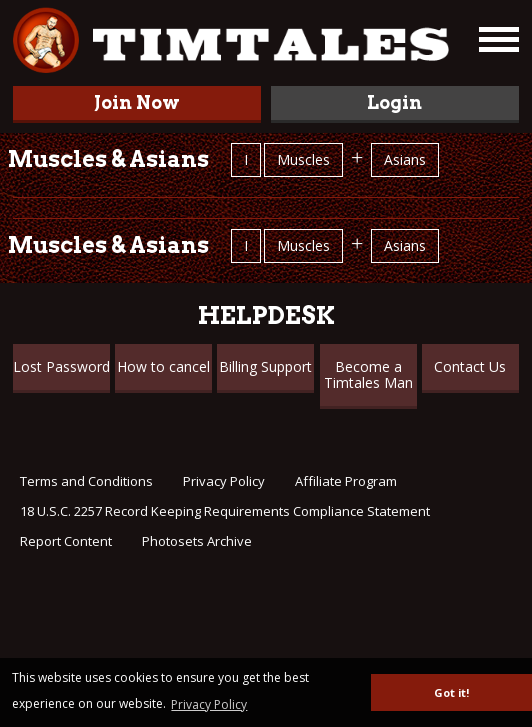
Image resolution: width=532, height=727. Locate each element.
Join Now (137, 102)
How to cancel (163, 366)
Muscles (303, 159)
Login (394, 102)
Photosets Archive (197, 541)
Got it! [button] (451, 692)
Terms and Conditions (86, 481)
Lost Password (61, 366)
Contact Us (470, 366)
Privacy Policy (224, 481)
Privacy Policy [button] (209, 704)
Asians (405, 159)
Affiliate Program (346, 481)
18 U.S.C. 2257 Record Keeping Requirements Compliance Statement (225, 511)
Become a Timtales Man (368, 374)
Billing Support (265, 366)
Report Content (66, 541)
